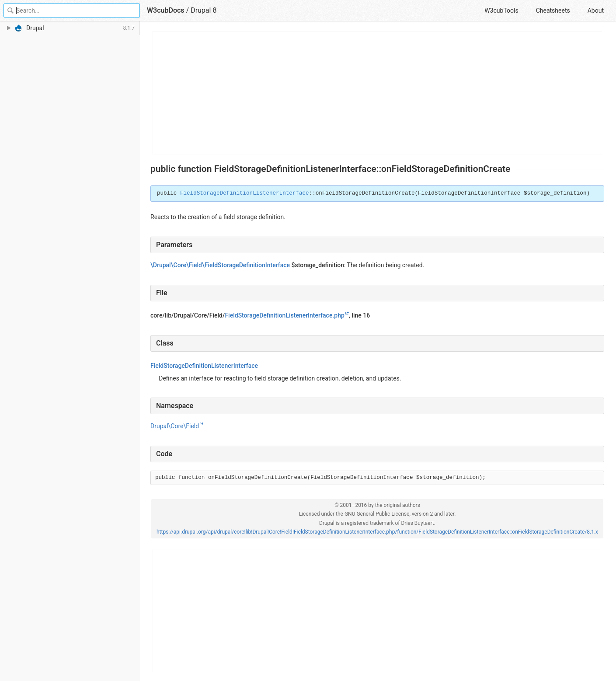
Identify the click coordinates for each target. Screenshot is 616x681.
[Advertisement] (378, 93)
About (596, 10)
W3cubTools (501, 10)
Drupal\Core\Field (175, 426)
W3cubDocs (166, 10)
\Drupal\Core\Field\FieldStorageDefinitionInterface (220, 265)
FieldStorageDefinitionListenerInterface (245, 193)
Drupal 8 (204, 10)
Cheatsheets (553, 10)
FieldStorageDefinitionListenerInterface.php (284, 315)
